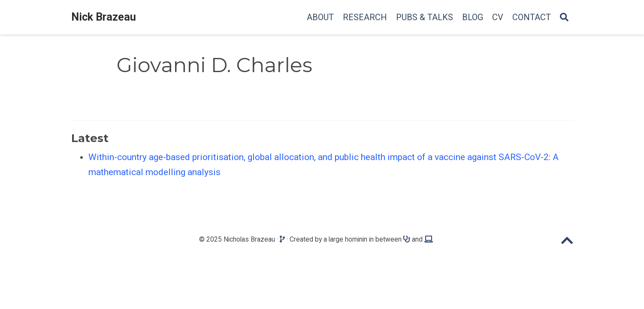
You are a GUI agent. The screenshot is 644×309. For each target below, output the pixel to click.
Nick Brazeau (104, 17)
